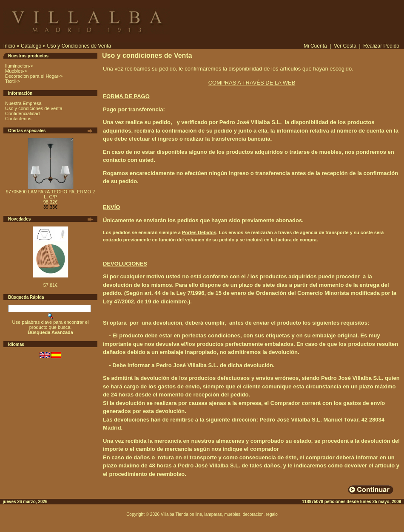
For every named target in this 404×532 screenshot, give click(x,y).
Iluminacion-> (19, 66)
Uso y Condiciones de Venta (79, 46)
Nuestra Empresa (23, 103)
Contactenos (18, 119)
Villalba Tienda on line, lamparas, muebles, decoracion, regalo (219, 514)
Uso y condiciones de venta (34, 108)
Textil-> (13, 81)
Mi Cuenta (315, 46)
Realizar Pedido (381, 46)
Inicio (9, 46)
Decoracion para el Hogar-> (34, 76)
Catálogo (31, 46)
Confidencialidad (22, 113)
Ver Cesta (345, 46)
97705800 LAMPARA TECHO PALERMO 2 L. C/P (51, 194)
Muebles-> (16, 71)
